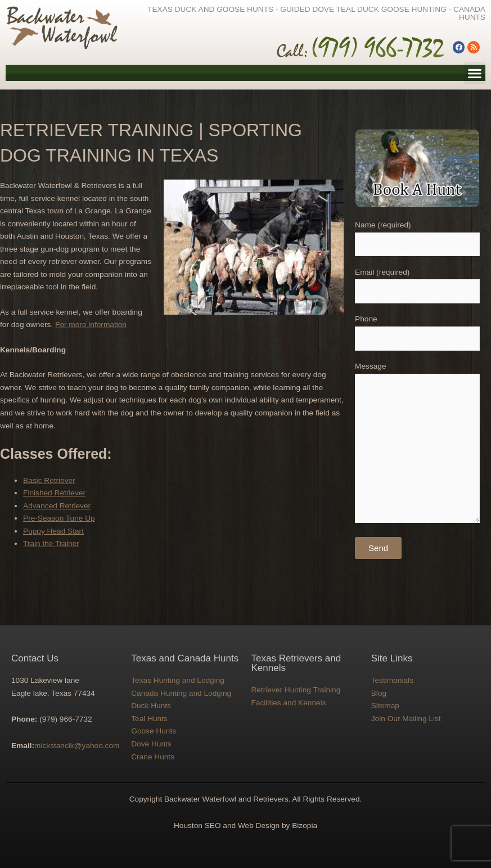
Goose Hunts (154, 731)
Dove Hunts (151, 744)
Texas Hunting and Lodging (178, 680)
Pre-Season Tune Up (59, 518)
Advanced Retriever (57, 506)
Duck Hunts (151, 706)
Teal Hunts (149, 719)
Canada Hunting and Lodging (181, 693)
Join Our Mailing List (406, 719)
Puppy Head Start (53, 531)
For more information (91, 325)
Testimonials (392, 680)
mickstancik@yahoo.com (77, 746)
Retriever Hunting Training (296, 690)
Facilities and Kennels (289, 703)
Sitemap (385, 706)
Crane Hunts (153, 757)
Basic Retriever (49, 480)
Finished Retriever (54, 493)
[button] (474, 73)
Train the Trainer (51, 543)
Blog (379, 693)
